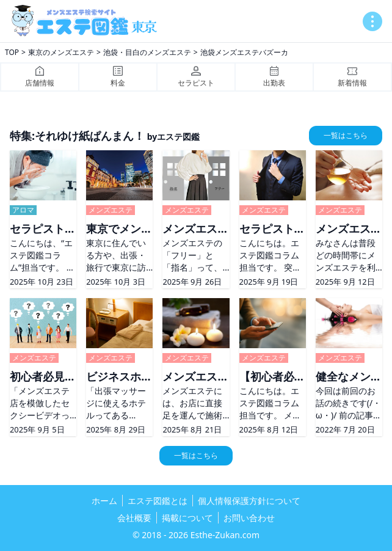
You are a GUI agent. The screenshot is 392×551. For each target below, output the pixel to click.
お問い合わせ (249, 518)
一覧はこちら (346, 135)
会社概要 (134, 518)
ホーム (104, 501)
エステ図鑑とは (158, 501)
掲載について (187, 518)
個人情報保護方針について (249, 501)
